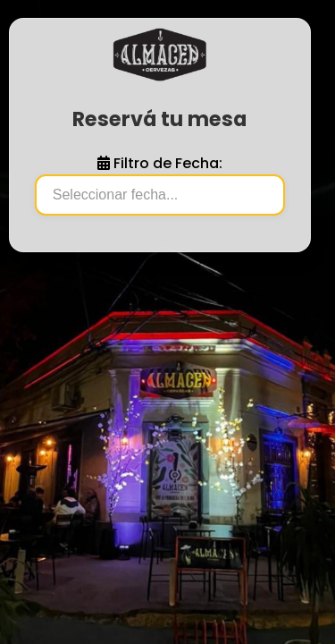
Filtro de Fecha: (160, 163)
